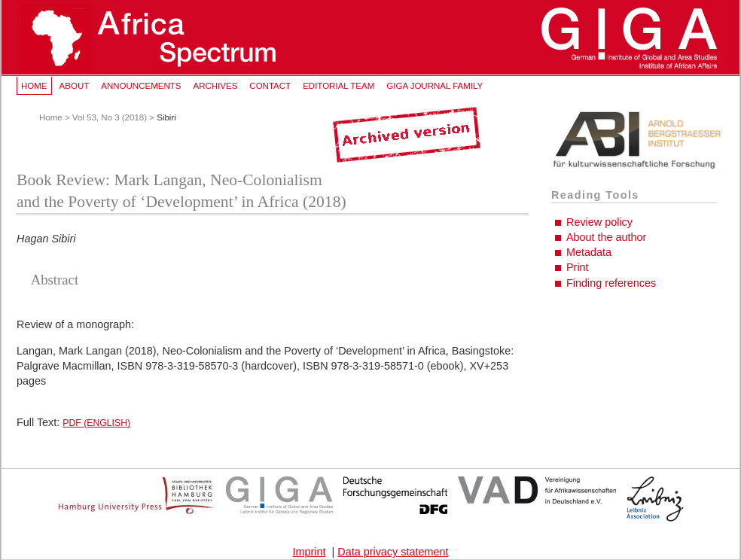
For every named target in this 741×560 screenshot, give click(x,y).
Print (578, 267)
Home (34, 86)
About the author (606, 237)
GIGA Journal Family (435, 86)
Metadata (589, 252)
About (75, 86)
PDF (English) (96, 423)
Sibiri (166, 117)
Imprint (310, 552)
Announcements (141, 86)
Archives (215, 86)
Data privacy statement (393, 552)
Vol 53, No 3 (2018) (110, 117)
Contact (270, 86)
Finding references (611, 283)
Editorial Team (338, 86)
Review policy (599, 222)
